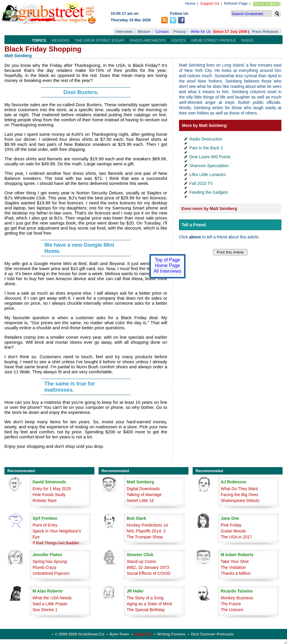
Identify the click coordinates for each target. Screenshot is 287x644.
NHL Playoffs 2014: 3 (146, 531)
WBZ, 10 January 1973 (148, 567)
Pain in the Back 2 (206, 148)
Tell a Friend (194, 225)
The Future (231, 604)
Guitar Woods (233, 531)
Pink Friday (231, 525)
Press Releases (265, 32)
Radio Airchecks (148, 40)
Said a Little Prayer (50, 604)
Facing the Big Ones (240, 495)
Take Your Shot (235, 561)
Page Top (143, 634)
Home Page (168, 265)
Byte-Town (119, 634)
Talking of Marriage (144, 495)
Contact (162, 32)
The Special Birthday (146, 610)
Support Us (210, 3)
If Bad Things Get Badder (56, 543)
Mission (144, 32)
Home (190, 3)
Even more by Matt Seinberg (209, 209)
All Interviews (167, 271)
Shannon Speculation (209, 166)
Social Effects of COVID (149, 573)
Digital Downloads (143, 489)
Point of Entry (45, 525)
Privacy (180, 32)
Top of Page (167, 260)
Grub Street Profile (213, 40)
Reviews (61, 40)
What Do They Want (239, 489)
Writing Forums (171, 634)
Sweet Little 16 (140, 501)
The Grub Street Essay (100, 40)
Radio (248, 40)
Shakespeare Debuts (240, 501)
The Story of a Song (145, 598)
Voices (178, 40)
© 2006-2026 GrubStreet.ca (79, 634)
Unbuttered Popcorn (51, 573)
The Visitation (233, 567)
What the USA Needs (52, 598)
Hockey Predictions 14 (147, 525)
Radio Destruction (206, 139)
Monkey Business (237, 598)
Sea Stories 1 (45, 610)
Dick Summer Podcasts (212, 634)
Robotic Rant (45, 501)
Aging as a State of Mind (149, 604)
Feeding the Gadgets (209, 192)
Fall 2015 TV (201, 183)
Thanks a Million (236, 573)
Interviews (124, 32)
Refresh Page (236, 3)
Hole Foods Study (49, 495)
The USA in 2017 (236, 537)
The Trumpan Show (145, 537)
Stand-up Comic (141, 561)
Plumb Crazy (44, 567)
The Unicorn (232, 610)
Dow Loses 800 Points (210, 157)
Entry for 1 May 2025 (52, 489)
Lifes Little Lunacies (208, 175)
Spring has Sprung (50, 561)
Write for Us (201, 32)
